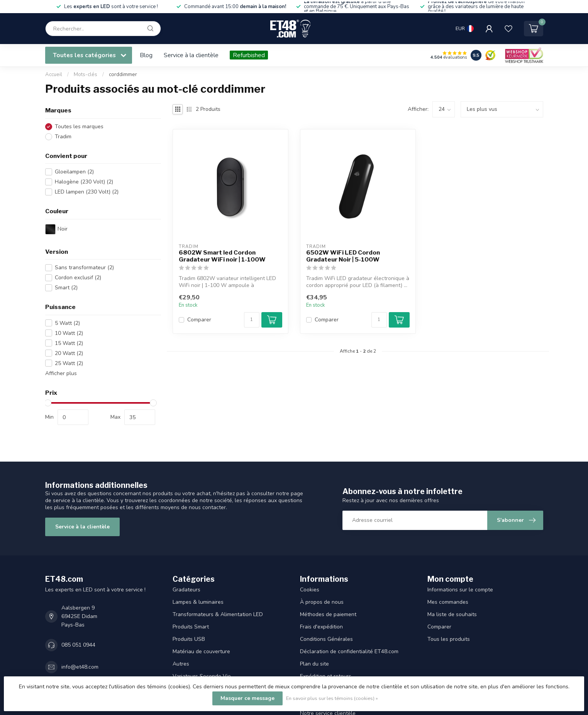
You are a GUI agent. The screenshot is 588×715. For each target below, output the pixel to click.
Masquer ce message (247, 698)
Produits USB (189, 639)
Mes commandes (448, 602)
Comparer (199, 320)
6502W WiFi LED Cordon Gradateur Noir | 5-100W (343, 256)
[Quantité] (252, 320)
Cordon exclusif (78, 278)
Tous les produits (449, 639)
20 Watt (69, 353)
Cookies (310, 590)
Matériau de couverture (201, 651)
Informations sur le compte (460, 590)
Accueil (54, 75)
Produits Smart (191, 627)
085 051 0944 (78, 645)
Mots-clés (86, 75)
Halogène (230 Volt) (84, 182)
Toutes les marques (79, 127)
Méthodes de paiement (328, 614)
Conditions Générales (326, 639)
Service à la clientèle (191, 55)
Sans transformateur (84, 267)
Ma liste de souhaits (452, 614)
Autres (181, 664)
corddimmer (123, 75)
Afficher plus (61, 373)
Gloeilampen (74, 172)
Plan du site (314, 664)
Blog (146, 55)
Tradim (63, 137)
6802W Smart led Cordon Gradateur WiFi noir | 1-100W (222, 256)
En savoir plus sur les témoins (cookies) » (332, 698)
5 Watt (67, 323)
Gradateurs (186, 590)
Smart (66, 288)
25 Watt (69, 363)
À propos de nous (322, 602)
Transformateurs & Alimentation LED (218, 614)
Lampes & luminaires (198, 602)
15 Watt (69, 343)
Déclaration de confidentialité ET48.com (349, 651)
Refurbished (249, 55)
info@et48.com (80, 667)
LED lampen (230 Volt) (87, 192)
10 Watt (69, 333)
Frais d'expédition (321, 627)
